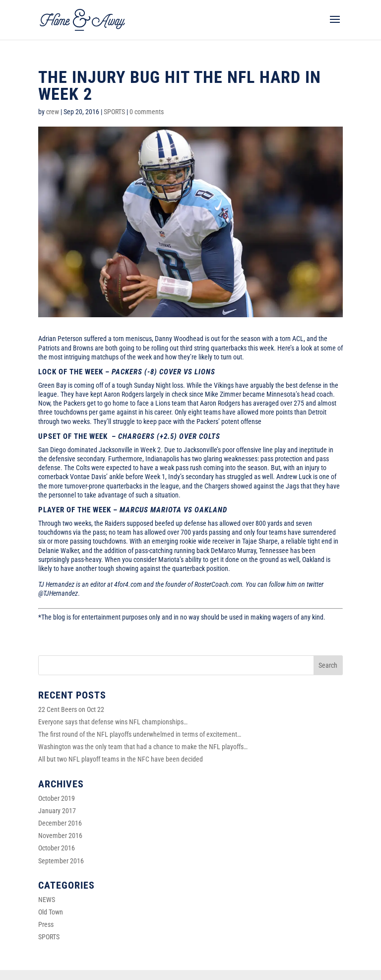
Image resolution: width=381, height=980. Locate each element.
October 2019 (57, 798)
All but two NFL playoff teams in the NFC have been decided (121, 759)
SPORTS (114, 112)
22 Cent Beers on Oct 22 (71, 709)
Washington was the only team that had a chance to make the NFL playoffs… (143, 747)
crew (53, 112)
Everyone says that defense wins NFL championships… (113, 722)
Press (46, 924)
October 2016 (57, 848)
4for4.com (128, 584)
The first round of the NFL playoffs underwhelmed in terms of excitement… (140, 734)
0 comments (147, 112)
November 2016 (60, 836)
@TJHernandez (58, 593)
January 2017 (57, 811)
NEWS (47, 900)
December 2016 (60, 823)
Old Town (51, 912)
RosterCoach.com (218, 584)
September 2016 (61, 861)
